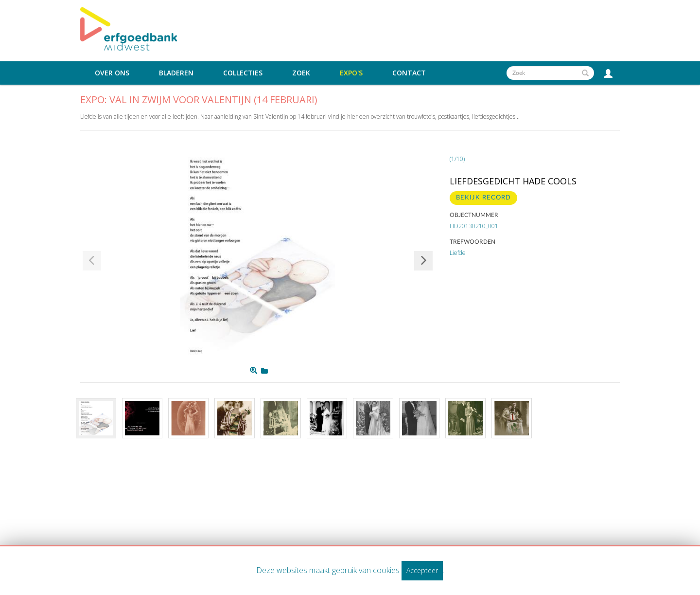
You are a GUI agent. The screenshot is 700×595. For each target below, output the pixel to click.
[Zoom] (254, 371)
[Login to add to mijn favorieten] (264, 371)
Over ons (112, 73)
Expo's (351, 73)
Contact (409, 73)
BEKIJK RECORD (483, 198)
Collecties (243, 73)
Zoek (301, 73)
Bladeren (176, 73)
